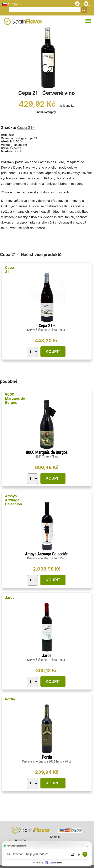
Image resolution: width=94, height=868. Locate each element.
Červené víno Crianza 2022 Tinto (42, 761)
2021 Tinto (42, 457)
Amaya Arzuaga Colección (13, 500)
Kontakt (55, 837)
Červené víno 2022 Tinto (42, 330)
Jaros (10, 598)
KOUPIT (53, 351)
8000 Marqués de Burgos (15, 398)
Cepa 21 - (26, 128)
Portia (10, 699)
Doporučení (19, 840)
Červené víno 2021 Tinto (42, 558)
